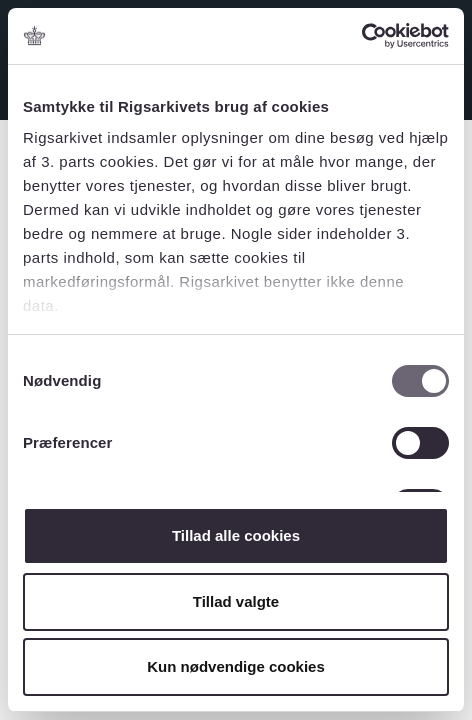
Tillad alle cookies (236, 535)
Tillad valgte (236, 601)
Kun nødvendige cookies (236, 666)
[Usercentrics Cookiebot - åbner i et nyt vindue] (361, 36)
